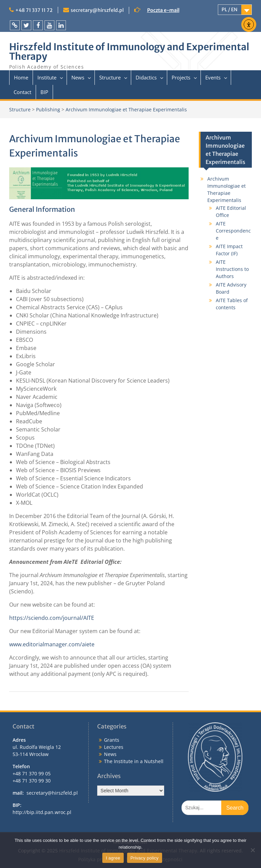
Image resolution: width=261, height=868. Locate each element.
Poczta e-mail (163, 10)
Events (213, 77)
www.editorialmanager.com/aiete (52, 644)
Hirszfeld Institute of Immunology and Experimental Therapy (129, 52)
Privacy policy (145, 858)
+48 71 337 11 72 (34, 10)
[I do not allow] (253, 850)
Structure (110, 77)
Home (21, 77)
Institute (47, 77)
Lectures (114, 747)
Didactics (146, 77)
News (78, 77)
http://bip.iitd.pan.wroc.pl (42, 812)
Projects (181, 77)
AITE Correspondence (233, 231)
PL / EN (230, 10)
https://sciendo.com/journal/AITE (52, 618)
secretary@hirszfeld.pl (97, 10)
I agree (113, 858)
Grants (112, 740)
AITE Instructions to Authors (232, 269)
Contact (22, 92)
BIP (44, 92)
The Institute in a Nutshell (134, 761)
